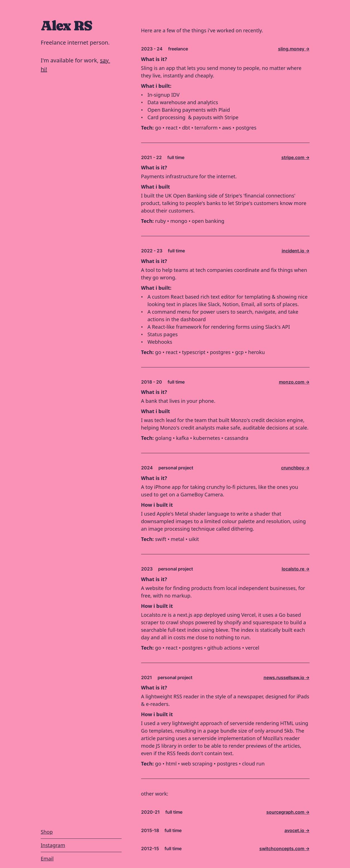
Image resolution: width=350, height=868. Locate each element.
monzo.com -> (294, 382)
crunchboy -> (295, 468)
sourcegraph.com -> (288, 812)
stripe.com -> (295, 157)
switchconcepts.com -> (284, 849)
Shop (47, 832)
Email (47, 859)
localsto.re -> (296, 569)
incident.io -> (296, 251)
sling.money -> (294, 49)
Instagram (53, 845)
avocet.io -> (297, 830)
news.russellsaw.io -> (287, 677)
